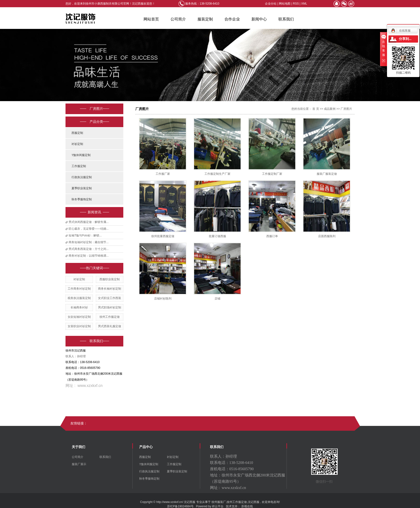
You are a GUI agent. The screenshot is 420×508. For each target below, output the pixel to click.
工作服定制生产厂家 (217, 174)
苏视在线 (247, 506)
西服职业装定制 (110, 279)
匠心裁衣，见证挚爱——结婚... (89, 229)
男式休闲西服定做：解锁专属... (89, 222)
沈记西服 (254, 502)
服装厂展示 (79, 464)
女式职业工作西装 (110, 298)
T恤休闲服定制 (81, 155)
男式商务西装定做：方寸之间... (89, 249)
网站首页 (151, 19)
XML (304, 4)
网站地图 (285, 4)
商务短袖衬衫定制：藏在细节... (89, 242)
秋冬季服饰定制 (82, 199)
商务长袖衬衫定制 (110, 289)
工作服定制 (79, 166)
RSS (296, 4)
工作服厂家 (163, 174)
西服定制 (77, 133)
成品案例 (330, 109)
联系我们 (286, 19)
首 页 (316, 109)
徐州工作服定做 (110, 317)
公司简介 (178, 19)
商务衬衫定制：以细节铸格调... (89, 256)
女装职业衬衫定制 (79, 326)
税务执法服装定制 (79, 298)
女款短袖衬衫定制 (79, 317)
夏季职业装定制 (82, 188)
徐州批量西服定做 (163, 236)
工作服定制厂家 (272, 174)
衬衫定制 (77, 144)
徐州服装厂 (219, 502)
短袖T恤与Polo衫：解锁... (85, 235)
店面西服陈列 (327, 236)
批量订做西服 (217, 236)
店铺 (217, 299)
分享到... (405, 39)
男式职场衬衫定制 (110, 307)
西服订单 (272, 236)
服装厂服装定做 (327, 174)
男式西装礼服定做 (110, 326)
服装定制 (205, 19)
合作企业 (232, 19)
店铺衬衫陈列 (163, 299)
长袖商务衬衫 (79, 307)
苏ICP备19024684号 (180, 506)
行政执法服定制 (82, 177)
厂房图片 (346, 109)
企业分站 (271, 4)
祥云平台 (218, 506)
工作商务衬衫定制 (79, 289)
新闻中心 (259, 19)
